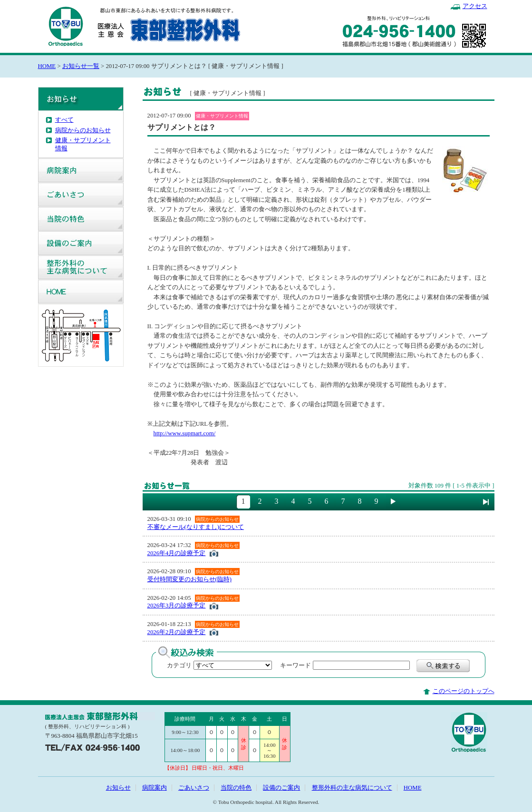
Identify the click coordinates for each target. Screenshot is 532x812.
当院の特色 (81, 219)
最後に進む (486, 502)
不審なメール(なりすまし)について (196, 527)
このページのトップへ (464, 691)
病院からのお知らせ (83, 130)
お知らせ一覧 (81, 66)
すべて (64, 120)
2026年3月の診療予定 (177, 606)
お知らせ (81, 99)
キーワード (292, 665)
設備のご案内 (81, 243)
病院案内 (81, 170)
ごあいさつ (81, 195)
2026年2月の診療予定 (177, 632)
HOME (47, 66)
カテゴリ (179, 665)
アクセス (475, 6)
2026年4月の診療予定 (177, 553)
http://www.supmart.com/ (185, 433)
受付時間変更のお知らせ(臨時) (190, 579)
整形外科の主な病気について (81, 267)
